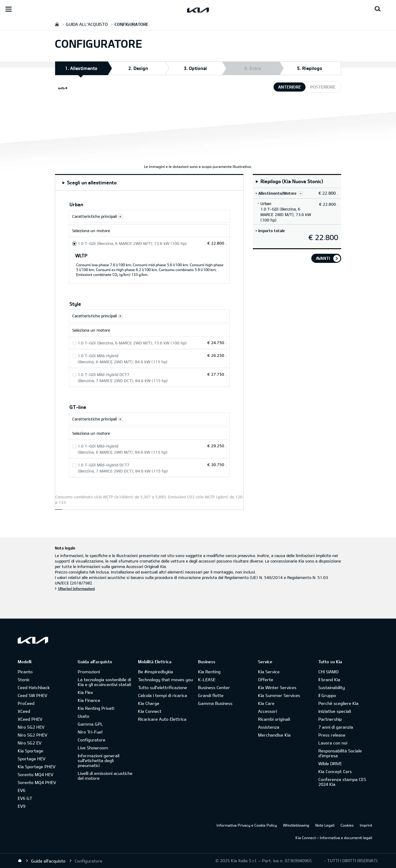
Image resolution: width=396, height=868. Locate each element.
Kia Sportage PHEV (37, 767)
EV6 (21, 790)
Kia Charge (149, 703)
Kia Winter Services (277, 687)
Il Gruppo (327, 695)
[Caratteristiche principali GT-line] (149, 419)
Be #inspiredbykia (156, 672)
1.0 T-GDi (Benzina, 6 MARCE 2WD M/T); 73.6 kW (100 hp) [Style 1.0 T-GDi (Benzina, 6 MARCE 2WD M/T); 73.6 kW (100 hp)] (132, 343)
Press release (332, 735)
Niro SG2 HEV (31, 727)
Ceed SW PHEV (32, 695)
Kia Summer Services (279, 695)
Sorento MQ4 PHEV (37, 782)
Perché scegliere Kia (338, 703)
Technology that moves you (165, 680)
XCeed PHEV (30, 719)
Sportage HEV (32, 759)
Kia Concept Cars (335, 771)
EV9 (21, 806)
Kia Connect (150, 711)
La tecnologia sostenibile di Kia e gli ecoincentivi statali (104, 682)
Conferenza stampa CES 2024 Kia (342, 782)
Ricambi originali (274, 719)
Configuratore (92, 740)
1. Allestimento (81, 70)
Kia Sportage (30, 751)
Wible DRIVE (330, 763)
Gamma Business (215, 703)
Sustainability (332, 687)
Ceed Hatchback (34, 687)
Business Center (214, 687)
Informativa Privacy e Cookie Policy (247, 825)
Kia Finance (89, 700)
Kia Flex (85, 692)
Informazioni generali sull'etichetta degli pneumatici (99, 760)
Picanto (25, 672)
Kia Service (269, 672)
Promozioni (89, 672)
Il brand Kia (329, 680)
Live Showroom (93, 748)
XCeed (24, 711)
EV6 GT (25, 798)
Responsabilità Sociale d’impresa (340, 753)
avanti (323, 258)
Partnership (330, 719)
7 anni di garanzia (336, 727)
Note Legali (325, 825)
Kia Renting (209, 672)
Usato (83, 716)
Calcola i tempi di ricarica (163, 695)
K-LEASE (207, 680)
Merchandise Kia (274, 735)
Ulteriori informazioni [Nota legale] (76, 588)
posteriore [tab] (323, 87)
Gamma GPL (90, 724)
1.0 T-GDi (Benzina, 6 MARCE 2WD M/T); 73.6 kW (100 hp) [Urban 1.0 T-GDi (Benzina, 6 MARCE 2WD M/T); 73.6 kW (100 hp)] (132, 243)
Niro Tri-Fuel (90, 732)
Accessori (267, 711)
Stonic (24, 680)
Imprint (366, 825)
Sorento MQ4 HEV (35, 774)
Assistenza (269, 727)
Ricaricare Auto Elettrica (162, 719)
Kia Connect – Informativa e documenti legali (334, 838)
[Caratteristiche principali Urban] (149, 216)
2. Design (138, 68)
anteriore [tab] (290, 87)
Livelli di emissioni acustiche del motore (105, 776)
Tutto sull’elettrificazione (163, 687)
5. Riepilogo (310, 68)
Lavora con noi (333, 743)
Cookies (347, 825)
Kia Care (266, 703)
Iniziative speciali (335, 711)
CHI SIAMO (329, 672)
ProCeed (26, 703)
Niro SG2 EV (30, 743)
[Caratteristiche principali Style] (149, 316)
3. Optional (195, 68)
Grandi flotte (211, 695)
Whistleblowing (296, 825)
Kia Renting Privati (96, 708)
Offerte (266, 680)
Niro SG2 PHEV (32, 735)
